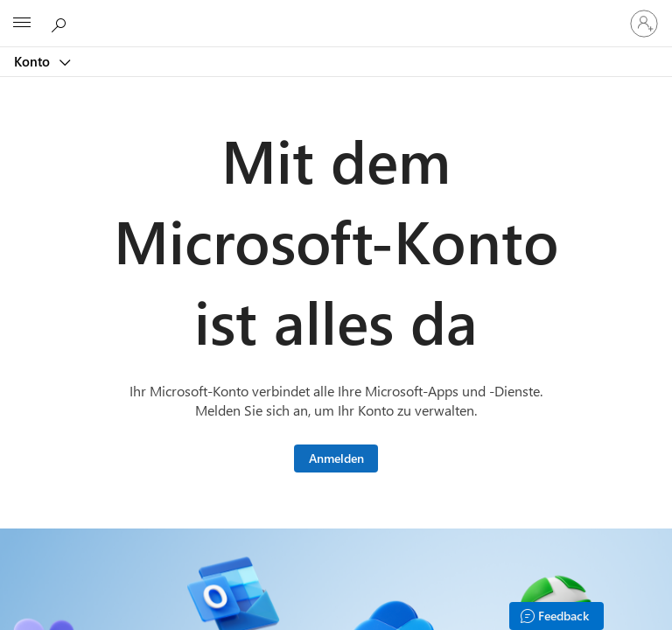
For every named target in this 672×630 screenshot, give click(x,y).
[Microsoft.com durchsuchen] (61, 23)
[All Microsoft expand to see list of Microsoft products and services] (22, 24)
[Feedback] (556, 616)
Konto (34, 61)
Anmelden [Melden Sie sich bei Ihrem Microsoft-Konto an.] (336, 458)
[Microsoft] (335, 13)
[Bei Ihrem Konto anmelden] (644, 24)
